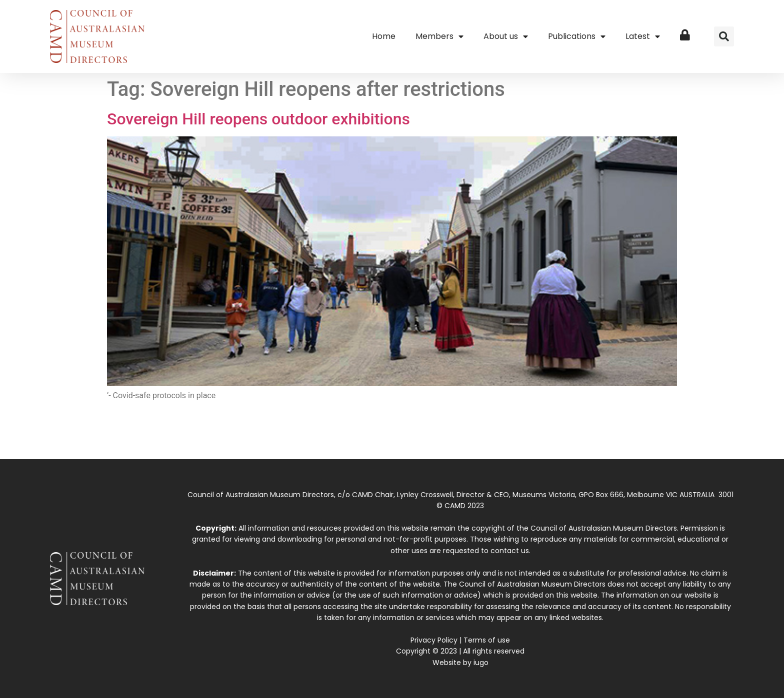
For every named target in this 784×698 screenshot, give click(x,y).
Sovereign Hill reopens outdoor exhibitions (258, 119)
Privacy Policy (434, 640)
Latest (643, 36)
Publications (577, 36)
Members (439, 36)
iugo (481, 663)
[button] (724, 36)
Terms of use (487, 640)
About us (506, 36)
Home (384, 36)
